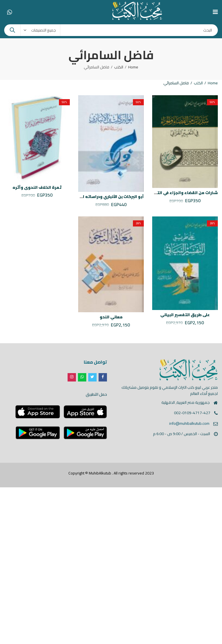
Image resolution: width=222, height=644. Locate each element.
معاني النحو (111, 317)
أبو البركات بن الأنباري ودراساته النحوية (107, 197)
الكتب (119, 67)
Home (133, 67)
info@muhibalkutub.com (189, 423)
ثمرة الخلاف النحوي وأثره (37, 187)
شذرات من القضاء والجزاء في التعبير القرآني (176, 193)
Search (12, 30)
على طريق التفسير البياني (185, 315)
